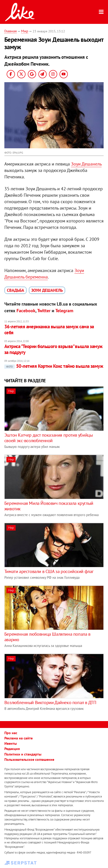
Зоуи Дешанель (86, 164)
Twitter (44, 311)
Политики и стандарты (23, 754)
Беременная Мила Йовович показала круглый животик (49, 506)
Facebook (26, 311)
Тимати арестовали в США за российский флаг (49, 571)
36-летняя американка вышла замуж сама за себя (49, 330)
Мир (25, 31)
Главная (11, 31)
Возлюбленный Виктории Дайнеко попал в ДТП (50, 702)
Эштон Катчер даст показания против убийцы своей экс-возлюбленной (49, 438)
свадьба (16, 290)
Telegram (64, 311)
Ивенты (11, 743)
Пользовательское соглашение (29, 759)
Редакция (12, 749)
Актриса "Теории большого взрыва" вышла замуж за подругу (54, 349)
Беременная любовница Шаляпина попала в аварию (47, 637)
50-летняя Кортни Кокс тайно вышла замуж (54, 366)
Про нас (11, 733)
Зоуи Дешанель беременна (44, 274)
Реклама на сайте (18, 738)
